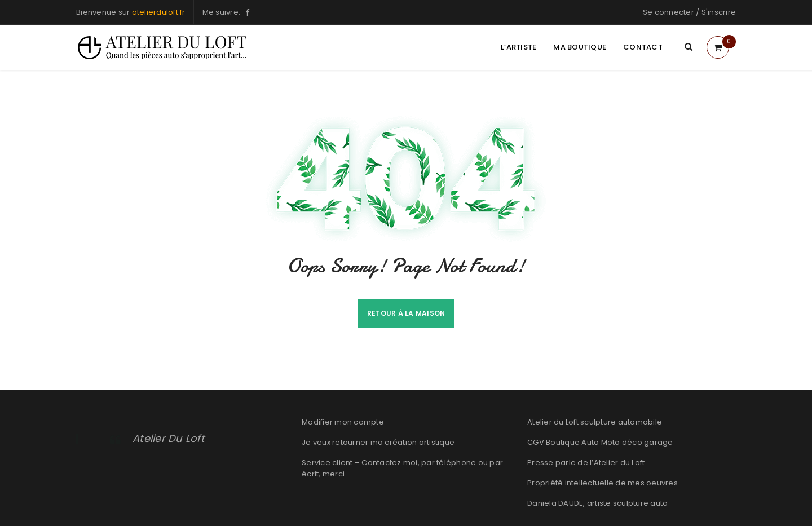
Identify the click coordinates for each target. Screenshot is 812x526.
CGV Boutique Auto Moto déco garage (600, 442)
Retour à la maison (406, 313)
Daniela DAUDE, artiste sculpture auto (597, 503)
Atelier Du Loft (169, 438)
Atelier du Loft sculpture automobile (595, 422)
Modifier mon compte (343, 422)
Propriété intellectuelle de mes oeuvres (603, 483)
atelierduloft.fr (159, 12)
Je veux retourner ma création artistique (378, 442)
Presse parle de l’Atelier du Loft (586, 463)
